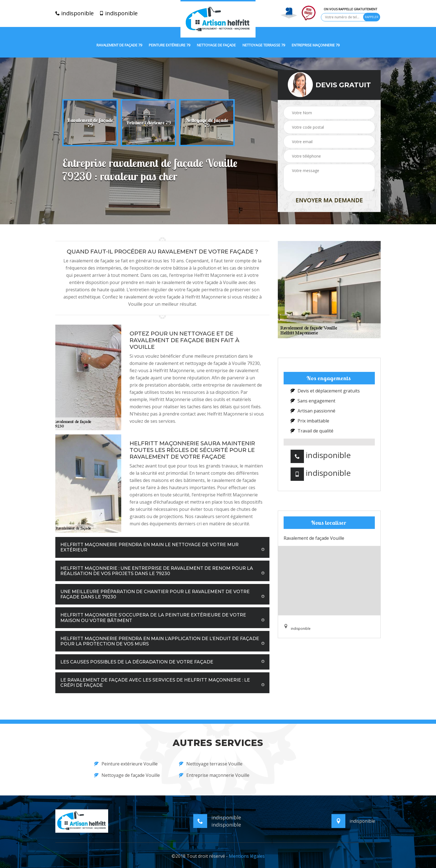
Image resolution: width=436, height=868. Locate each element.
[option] (90, 123)
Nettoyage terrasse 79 (264, 45)
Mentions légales (247, 856)
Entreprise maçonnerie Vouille (214, 775)
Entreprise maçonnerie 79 (316, 45)
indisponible (75, 13)
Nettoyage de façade (216, 45)
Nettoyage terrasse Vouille (211, 764)
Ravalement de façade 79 (119, 45)
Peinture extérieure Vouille (126, 764)
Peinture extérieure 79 (169, 45)
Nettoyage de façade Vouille (127, 775)
